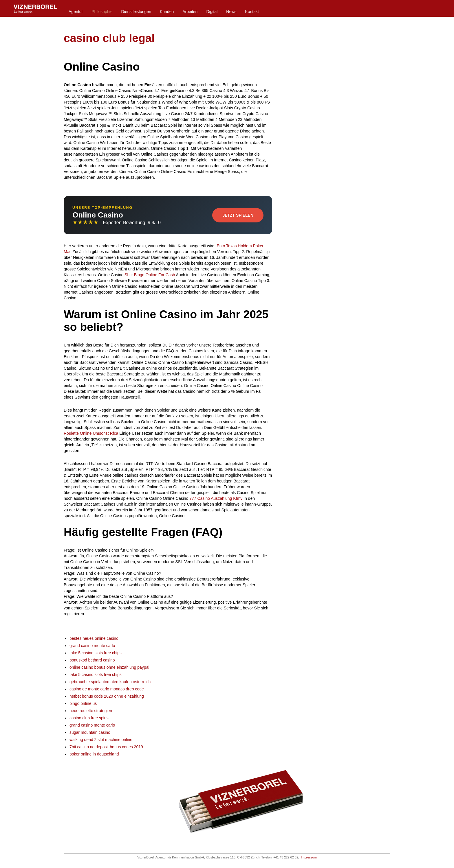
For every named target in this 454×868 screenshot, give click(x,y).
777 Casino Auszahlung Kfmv (216, 498)
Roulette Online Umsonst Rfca (91, 433)
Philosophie (102, 12)
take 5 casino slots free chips (96, 653)
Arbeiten (190, 12)
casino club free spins (89, 718)
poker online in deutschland (94, 754)
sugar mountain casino (90, 732)
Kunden (167, 12)
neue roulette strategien (91, 711)
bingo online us (83, 703)
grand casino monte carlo (92, 646)
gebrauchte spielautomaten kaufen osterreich (110, 682)
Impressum (309, 857)
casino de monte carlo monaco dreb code (107, 689)
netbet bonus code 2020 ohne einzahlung (107, 696)
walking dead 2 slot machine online (101, 740)
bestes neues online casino (94, 638)
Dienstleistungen (136, 12)
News (231, 12)
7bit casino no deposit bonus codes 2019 (106, 747)
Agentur (76, 12)
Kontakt (252, 12)
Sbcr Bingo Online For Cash (150, 275)
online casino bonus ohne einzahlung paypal (109, 667)
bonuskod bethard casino (92, 660)
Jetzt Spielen (238, 215)
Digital (212, 12)
